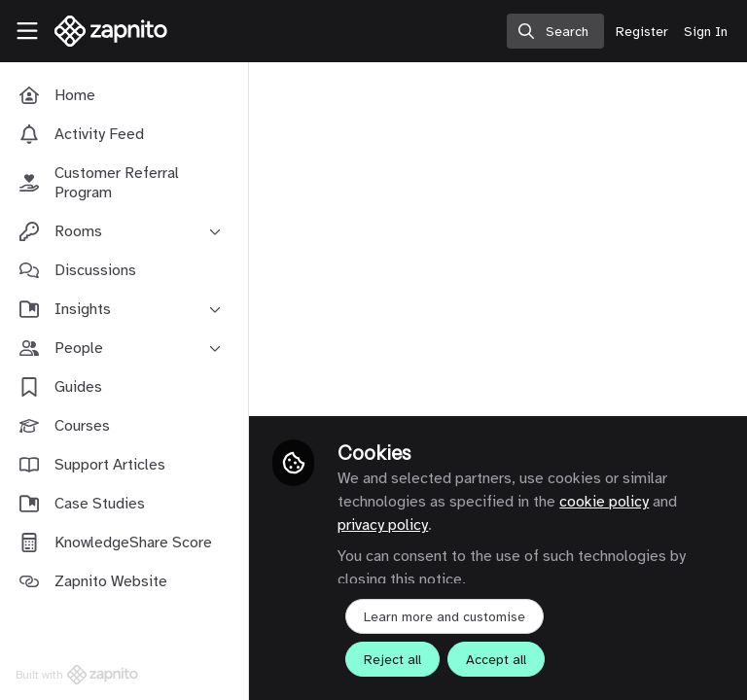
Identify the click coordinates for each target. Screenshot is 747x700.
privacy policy (383, 525)
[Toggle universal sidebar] (27, 31)
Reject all (392, 660)
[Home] (101, 31)
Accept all (496, 660)
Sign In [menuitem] (706, 32)
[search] (555, 31)
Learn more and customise (445, 617)
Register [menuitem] (642, 32)
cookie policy (604, 502)
